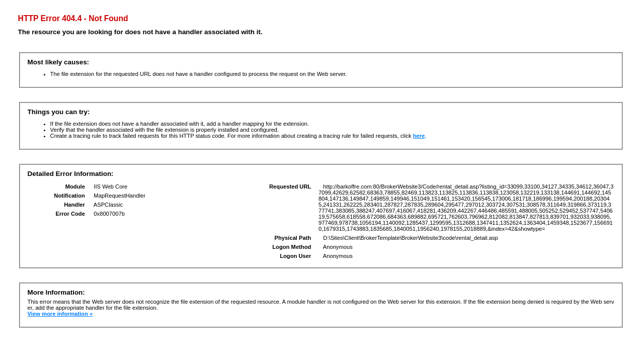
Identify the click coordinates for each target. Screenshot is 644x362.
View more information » (60, 314)
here (419, 136)
